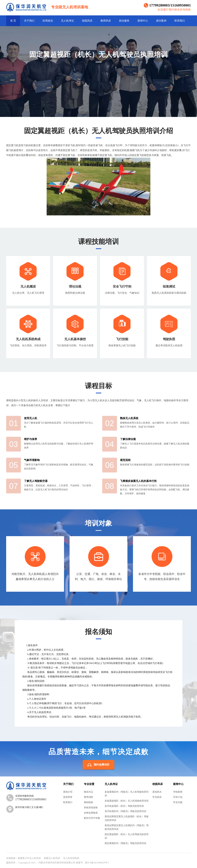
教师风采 (106, 21)
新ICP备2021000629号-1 (97, 863)
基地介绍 (68, 792)
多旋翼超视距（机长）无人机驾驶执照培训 (127, 801)
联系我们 (180, 21)
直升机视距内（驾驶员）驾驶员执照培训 (125, 811)
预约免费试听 (102, 765)
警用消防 (88, 797)
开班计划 (178, 797)
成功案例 (161, 21)
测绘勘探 (88, 802)
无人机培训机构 (71, 858)
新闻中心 (143, 21)
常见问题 (178, 802)
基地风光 (157, 792)
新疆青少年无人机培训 (29, 858)
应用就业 (48, 21)
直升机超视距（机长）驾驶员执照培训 (124, 806)
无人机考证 (67, 21)
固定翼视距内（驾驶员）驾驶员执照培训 (125, 843)
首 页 (13, 21)
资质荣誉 (68, 797)
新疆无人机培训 (52, 858)
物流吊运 (88, 792)
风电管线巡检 (91, 808)
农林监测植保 (91, 813)
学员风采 (157, 797)
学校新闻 (178, 792)
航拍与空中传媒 (92, 818)
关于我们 (29, 21)
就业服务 (124, 21)
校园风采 (87, 21)
